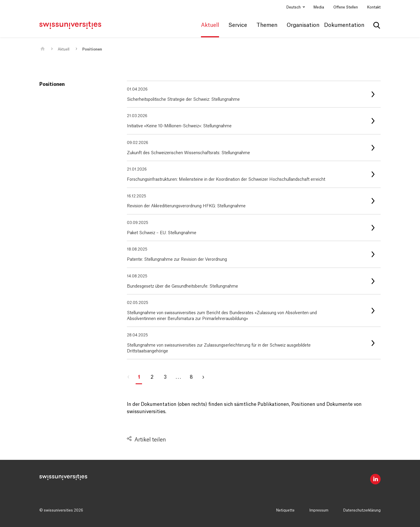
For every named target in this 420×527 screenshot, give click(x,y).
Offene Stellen (346, 7)
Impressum (319, 510)
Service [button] (238, 25)
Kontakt (374, 7)
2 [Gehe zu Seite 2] (152, 377)
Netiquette (285, 510)
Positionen (92, 49)
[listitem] (254, 94)
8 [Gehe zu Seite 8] (191, 377)
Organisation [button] (303, 25)
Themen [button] (267, 25)
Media (319, 7)
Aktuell (64, 49)
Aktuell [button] (210, 25)
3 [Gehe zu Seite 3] (165, 377)
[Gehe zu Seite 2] (206, 377)
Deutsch (294, 7)
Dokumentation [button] (344, 25)
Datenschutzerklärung (362, 510)
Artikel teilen (150, 440)
